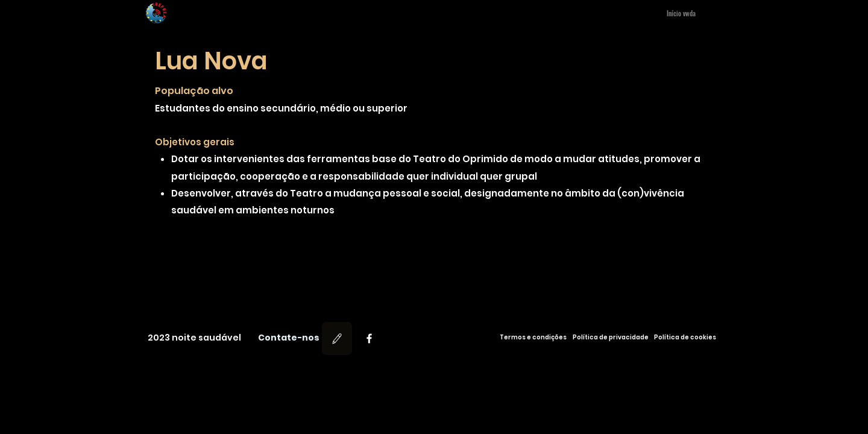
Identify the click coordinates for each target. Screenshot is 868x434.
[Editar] (337, 338)
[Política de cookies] (685, 338)
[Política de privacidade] (611, 338)
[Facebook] (369, 338)
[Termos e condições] (533, 338)
